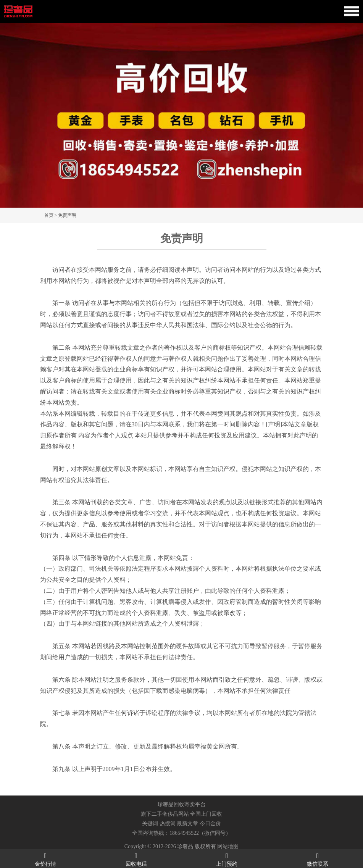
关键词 (150, 824)
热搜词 (168, 824)
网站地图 (228, 846)
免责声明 (67, 215)
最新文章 (187, 824)
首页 (49, 215)
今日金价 (210, 824)
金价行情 (45, 859)
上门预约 (227, 859)
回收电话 (136, 859)
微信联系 (318, 859)
